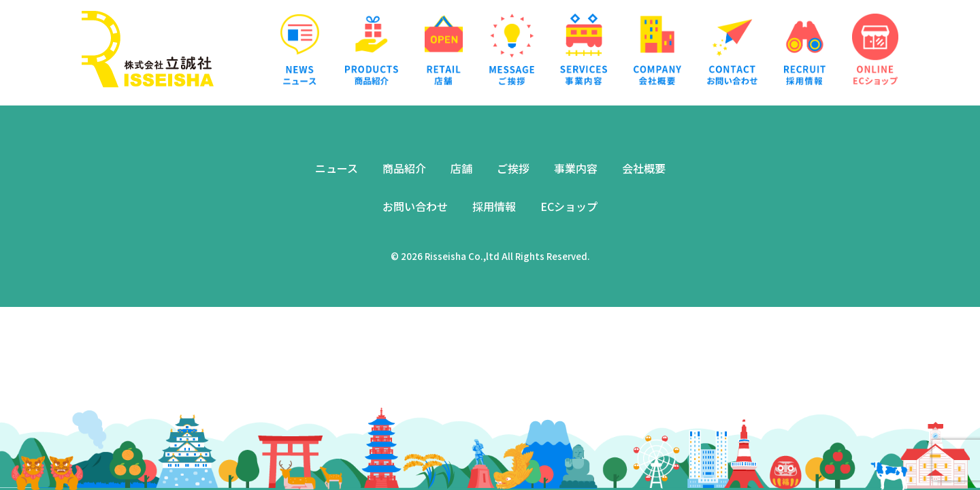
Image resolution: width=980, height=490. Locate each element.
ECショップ (569, 206)
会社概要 (644, 168)
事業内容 (576, 168)
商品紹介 (404, 168)
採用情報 (494, 206)
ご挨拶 (513, 168)
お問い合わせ (415, 206)
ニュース (337, 168)
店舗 (461, 168)
